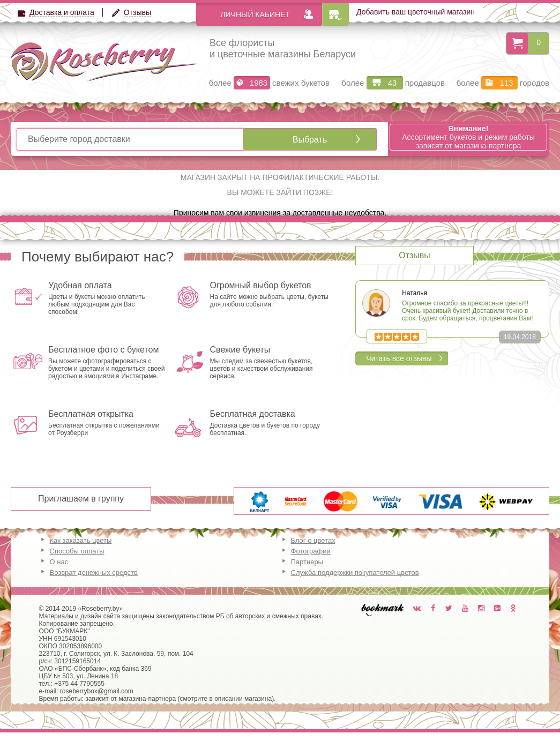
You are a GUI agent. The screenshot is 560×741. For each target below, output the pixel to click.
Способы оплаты (77, 551)
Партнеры (307, 562)
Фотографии (311, 551)
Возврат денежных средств (94, 572)
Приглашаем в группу (81, 499)
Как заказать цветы (81, 540)
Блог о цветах (313, 540)
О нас (59, 562)
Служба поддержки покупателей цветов (355, 572)
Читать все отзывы (399, 358)
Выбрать (310, 140)
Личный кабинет (255, 14)
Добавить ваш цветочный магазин (416, 12)
